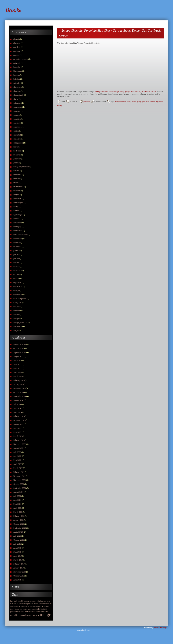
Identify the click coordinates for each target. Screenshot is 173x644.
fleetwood (17, 151)
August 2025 (18, 356)
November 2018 (20, 572)
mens (43, 606)
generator (17, 159)
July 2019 (17, 544)
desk (20, 604)
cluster (16, 99)
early (25, 615)
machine (19, 612)
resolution (17, 271)
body (46, 604)
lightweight (18, 215)
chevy (129, 102)
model (13, 615)
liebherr (16, 211)
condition (17, 119)
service (16, 279)
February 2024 (19, 416)
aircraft (16, 39)
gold (33, 609)
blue (19, 606)
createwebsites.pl (160, 628)
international (18, 187)
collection (17, 103)
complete (17, 111)
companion (18, 107)
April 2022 (18, 464)
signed (44, 609)
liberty (16, 207)
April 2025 (18, 372)
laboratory (17, 199)
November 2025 (20, 344)
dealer (134, 102)
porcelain (17, 255)
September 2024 (20, 396)
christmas (13, 606)
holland (16, 171)
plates (23, 606)
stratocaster (18, 286)
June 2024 (17, 408)
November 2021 (20, 480)
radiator (16, 263)
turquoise (17, 306)
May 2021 (17, 504)
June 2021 (17, 500)
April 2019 (18, 556)
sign (157, 102)
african (36, 604)
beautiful (17, 67)
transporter (18, 302)
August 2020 (18, 532)
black (30, 609)
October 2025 (19, 348)
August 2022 (18, 448)
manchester (18, 231)
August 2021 (18, 492)
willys (16, 330)
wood (16, 604)
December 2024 (19, 388)
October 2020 (19, 524)
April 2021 (18, 508)
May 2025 (17, 368)
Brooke (14, 10)
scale (50, 604)
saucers (16, 275)
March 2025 (18, 376)
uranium (17, 310)
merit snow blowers (21, 235)
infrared (16, 183)
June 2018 (17, 580)
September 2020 (20, 528)
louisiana (17, 219)
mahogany (17, 227)
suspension (18, 294)
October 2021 (19, 484)
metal (12, 604)
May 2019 (17, 552)
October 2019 (19, 540)
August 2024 (18, 400)
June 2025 (17, 364)
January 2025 (18, 384)
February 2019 (19, 564)
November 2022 (20, 444)
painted (16, 251)
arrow (116, 102)
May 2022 (17, 460)
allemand (17, 43)
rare (21, 609)
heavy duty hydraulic (21, 167)
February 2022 (19, 472)
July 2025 (17, 360)
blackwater (18, 71)
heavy (12, 609)
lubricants (17, 223)
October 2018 (19, 576)
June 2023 (17, 428)
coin (38, 601)
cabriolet (17, 83)
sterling (32, 612)
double (25, 609)
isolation (17, 191)
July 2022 (17, 452)
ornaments (17, 247)
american (17, 47)
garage (139, 102)
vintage (16, 318)
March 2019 (18, 560)
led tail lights (18, 203)
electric (38, 606)
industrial (17, 179)
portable (17, 259)
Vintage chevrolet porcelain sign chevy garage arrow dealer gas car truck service (125, 92)
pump (26, 601)
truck (16, 601)
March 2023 (18, 436)
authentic (17, 63)
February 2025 (19, 380)
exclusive (17, 139)
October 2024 (19, 392)
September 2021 (20, 488)
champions (18, 87)
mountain (17, 243)
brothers (17, 75)
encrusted (17, 135)
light (12, 601)
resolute (16, 267)
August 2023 (18, 424)
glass (12, 612)
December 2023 (19, 420)
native (27, 606)
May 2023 (17, 432)
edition (16, 131)
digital (17, 609)
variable (17, 314)
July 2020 (17, 536)
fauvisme (17, 147)
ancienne (17, 51)
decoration (17, 127)
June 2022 (17, 456)
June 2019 (17, 548)
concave (17, 115)
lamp (47, 606)
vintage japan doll (20, 322)
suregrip (17, 290)
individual (17, 175)
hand (42, 601)
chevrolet (17, 91)
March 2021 (18, 512)
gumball (17, 163)
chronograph (18, 95)
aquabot (16, 55)
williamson (18, 326)
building (17, 79)
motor (38, 609)
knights (16, 195)
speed (34, 601)
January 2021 (18, 520)
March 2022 (18, 468)
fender (19, 615)
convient (17, 123)
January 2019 (18, 568)
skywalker (17, 282)
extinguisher (18, 143)
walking (25, 604)
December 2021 (19, 476)
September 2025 (20, 352)
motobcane (18, 239)
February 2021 (19, 516)
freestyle (17, 155)
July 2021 (17, 496)
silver (26, 612)
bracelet (32, 606)
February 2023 (19, 440)
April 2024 (18, 412)
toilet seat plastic (20, 298)
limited (31, 604)
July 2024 (17, 404)
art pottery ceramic (21, 59)
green (30, 601)
